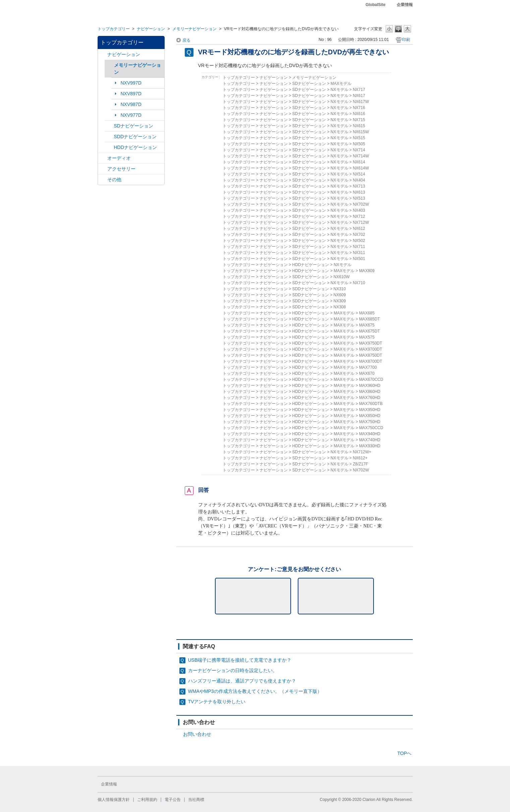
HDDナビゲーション (135, 147)
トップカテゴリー (114, 29)
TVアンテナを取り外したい (217, 702)
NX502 (359, 241)
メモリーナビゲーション (194, 29)
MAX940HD (370, 434)
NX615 (359, 126)
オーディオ (119, 158)
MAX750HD (370, 422)
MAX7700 (368, 367)
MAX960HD (370, 386)
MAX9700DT (371, 349)
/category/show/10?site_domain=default (103, 169)
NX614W (361, 168)
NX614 (359, 162)
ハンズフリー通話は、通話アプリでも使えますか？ (242, 681)
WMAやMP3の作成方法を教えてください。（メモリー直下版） (255, 691)
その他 (114, 180)
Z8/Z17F (360, 464)
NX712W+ (362, 452)
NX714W (361, 156)
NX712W (361, 222)
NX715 (359, 120)
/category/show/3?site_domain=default (109, 126)
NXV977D (131, 115)
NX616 (359, 114)
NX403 (359, 210)
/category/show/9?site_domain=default (109, 137)
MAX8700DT (371, 361)
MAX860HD (370, 392)
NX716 (359, 108)
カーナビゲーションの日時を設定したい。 (233, 670)
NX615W (361, 132)
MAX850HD (370, 416)
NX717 (359, 90)
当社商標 (196, 800)
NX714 (359, 150)
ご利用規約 (147, 800)
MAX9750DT (371, 343)
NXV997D (131, 83)
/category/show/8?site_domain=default (109, 147)
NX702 (359, 235)
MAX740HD (370, 440)
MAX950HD (370, 410)
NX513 (359, 198)
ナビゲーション (151, 29)
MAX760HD (370, 398)
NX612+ (360, 458)
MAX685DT (370, 319)
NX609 (340, 295)
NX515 (359, 138)
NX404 (359, 180)
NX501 (359, 259)
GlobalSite (375, 5)
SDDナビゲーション (135, 137)
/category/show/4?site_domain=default (103, 158)
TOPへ (405, 753)
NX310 (340, 289)
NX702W (361, 204)
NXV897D (131, 94)
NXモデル (339, 90)
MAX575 (367, 337)
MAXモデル (341, 84)
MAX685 (367, 313)
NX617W (361, 102)
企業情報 (405, 5)
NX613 (359, 192)
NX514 (359, 174)
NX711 (359, 247)
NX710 (359, 283)
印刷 (406, 40)
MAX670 (367, 373)
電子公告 (173, 800)
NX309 (340, 301)
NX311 (359, 253)
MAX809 (367, 271)
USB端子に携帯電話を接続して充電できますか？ (240, 660)
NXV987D (131, 104)
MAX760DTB (371, 404)
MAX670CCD (371, 379)
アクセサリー (121, 169)
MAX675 (367, 325)
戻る (186, 40)
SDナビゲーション (134, 126)
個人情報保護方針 (114, 800)
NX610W (342, 277)
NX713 (359, 186)
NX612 (359, 229)
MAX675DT (370, 331)
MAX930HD (370, 446)
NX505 (359, 144)
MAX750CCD (371, 428)
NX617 (359, 96)
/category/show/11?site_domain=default (103, 180)
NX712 (359, 216)
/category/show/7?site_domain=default (109, 65)
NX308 (340, 307)
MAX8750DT (371, 355)
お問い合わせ (197, 734)
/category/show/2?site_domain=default (103, 55)
